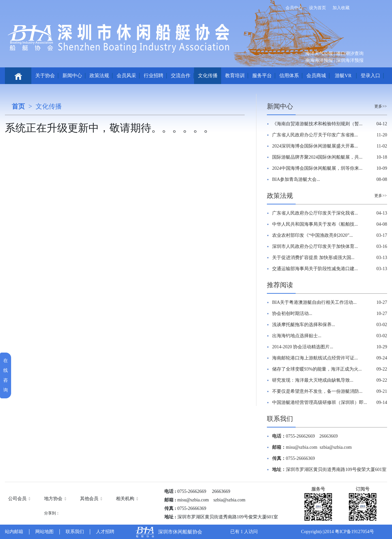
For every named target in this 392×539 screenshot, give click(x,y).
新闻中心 (72, 76)
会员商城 (316, 76)
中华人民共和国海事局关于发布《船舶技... (315, 224)
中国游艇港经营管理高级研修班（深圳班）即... (320, 402)
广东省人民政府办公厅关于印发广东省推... (315, 135)
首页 (18, 106)
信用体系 (289, 76)
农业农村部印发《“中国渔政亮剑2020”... (312, 235)
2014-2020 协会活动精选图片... (303, 347)
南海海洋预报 (319, 60)
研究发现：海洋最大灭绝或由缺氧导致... (313, 380)
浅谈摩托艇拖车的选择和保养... (304, 325)
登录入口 (370, 76)
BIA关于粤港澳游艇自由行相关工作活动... (314, 302)
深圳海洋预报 (350, 60)
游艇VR (343, 76)
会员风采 (126, 76)
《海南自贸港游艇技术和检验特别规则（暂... (317, 124)
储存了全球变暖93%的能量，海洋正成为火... (317, 369)
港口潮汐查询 (350, 53)
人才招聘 (105, 532)
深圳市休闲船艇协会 (180, 532)
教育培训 (235, 76)
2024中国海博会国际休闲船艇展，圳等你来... (317, 168)
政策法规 (99, 76)
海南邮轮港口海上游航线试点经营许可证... (315, 358)
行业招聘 (154, 76)
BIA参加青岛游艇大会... (296, 179)
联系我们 (280, 419)
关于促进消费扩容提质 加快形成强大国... (313, 258)
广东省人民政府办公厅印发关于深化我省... (315, 213)
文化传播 (208, 76)
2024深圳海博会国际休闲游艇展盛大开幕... (315, 146)
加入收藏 (341, 8)
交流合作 (181, 76)
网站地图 (44, 532)
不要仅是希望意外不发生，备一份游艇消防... (317, 391)
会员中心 (294, 8)
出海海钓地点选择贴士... (297, 336)
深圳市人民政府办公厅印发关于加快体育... (315, 246)
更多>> (381, 106)
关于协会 (45, 76)
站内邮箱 (14, 532)
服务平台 (262, 76)
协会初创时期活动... (292, 313)
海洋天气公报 (319, 53)
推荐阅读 (280, 285)
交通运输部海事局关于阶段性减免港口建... (315, 269)
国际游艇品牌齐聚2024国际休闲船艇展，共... (317, 157)
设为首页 (318, 8)
